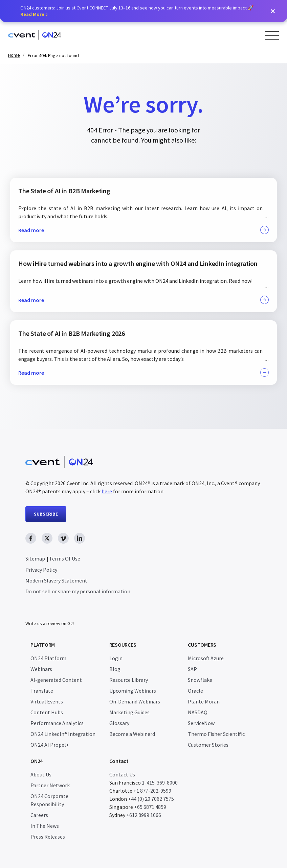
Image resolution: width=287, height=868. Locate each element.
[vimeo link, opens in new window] (63, 538)
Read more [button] (143, 230)
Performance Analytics (57, 723)
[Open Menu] (272, 36)
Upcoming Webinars (133, 691)
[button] (273, 11)
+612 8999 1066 (144, 815)
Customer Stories (208, 745)
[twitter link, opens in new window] (47, 538)
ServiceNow (201, 723)
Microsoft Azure (206, 659)
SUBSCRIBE (46, 514)
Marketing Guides (129, 713)
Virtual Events (47, 702)
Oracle (195, 691)
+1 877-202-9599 (152, 791)
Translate (42, 691)
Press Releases (48, 837)
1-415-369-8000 (160, 783)
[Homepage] (35, 35)
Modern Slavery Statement (56, 580)
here (107, 491)
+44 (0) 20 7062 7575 (151, 799)
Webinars (41, 669)
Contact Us (122, 775)
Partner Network (50, 786)
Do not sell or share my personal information (78, 591)
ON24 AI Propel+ (50, 745)
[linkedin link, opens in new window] (80, 538)
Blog (115, 669)
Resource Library (129, 680)
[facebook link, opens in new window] (31, 538)
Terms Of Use (65, 559)
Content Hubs (47, 713)
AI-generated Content (56, 680)
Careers (39, 815)
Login (116, 659)
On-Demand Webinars (135, 702)
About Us (41, 775)
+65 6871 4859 (150, 807)
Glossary (119, 723)
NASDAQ (198, 713)
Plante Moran (204, 702)
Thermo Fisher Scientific (216, 734)
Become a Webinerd (132, 734)
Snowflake (200, 680)
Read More (32, 14)
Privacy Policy (41, 570)
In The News (45, 826)
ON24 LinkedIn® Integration (63, 734)
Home (14, 55)
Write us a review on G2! (50, 624)
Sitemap (35, 559)
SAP (192, 669)
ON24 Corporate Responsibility (49, 800)
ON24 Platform (48, 659)
